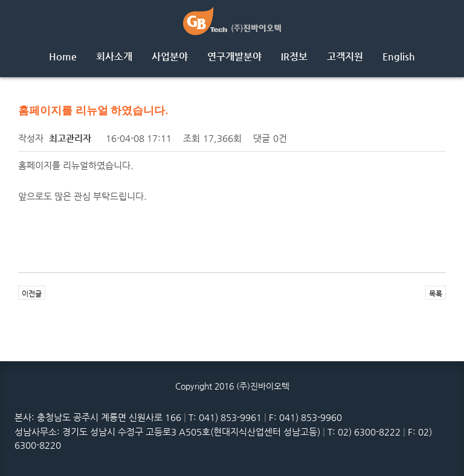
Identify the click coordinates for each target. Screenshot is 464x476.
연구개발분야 (234, 56)
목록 (436, 294)
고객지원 (345, 56)
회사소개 (114, 56)
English (399, 56)
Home (63, 56)
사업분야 (170, 56)
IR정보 (294, 56)
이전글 (32, 294)
